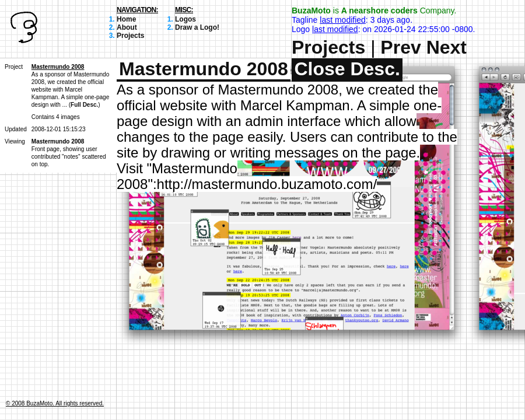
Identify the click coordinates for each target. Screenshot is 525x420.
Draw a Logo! (197, 27)
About (127, 27)
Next (447, 47)
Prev (400, 47)
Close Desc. (347, 69)
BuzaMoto (311, 10)
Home (126, 19)
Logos (185, 19)
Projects (130, 36)
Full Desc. (84, 105)
